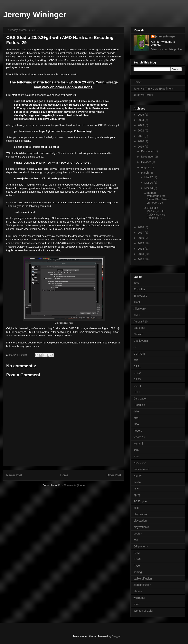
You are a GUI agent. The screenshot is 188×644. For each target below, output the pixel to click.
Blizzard (138, 334)
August (146, 167)
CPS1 (137, 366)
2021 (141, 136)
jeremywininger (165, 36)
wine (136, 604)
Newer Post (14, 475)
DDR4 (137, 386)
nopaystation (141, 469)
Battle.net (139, 328)
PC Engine (140, 501)
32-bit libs (139, 289)
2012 (141, 259)
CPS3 (137, 379)
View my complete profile (167, 49)
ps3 (136, 540)
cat (135, 347)
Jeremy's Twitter (143, 95)
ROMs (137, 559)
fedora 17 (139, 437)
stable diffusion (143, 579)
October (146, 162)
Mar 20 (149, 183)
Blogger (116, 636)
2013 (141, 254)
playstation (140, 521)
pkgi (136, 508)
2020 (141, 141)
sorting (138, 572)
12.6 (136, 283)
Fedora (138, 431)
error (136, 418)
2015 (141, 243)
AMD (137, 315)
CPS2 (137, 373)
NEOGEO (140, 463)
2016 (141, 238)
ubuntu (138, 591)
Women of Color (143, 611)
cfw (136, 360)
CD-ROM (139, 354)
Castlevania (141, 341)
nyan (136, 488)
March (145, 173)
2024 (141, 120)
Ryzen (137, 566)
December (148, 151)
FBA (136, 424)
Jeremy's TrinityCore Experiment (153, 89)
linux (136, 450)
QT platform (141, 546)
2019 (141, 147)
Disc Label (140, 399)
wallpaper (139, 598)
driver (137, 411)
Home (64, 475)
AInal (137, 302)
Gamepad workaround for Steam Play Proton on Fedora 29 (157, 198)
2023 (141, 125)
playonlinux (140, 514)
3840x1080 (140, 296)
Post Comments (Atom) (71, 485)
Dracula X (140, 405)
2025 (141, 115)
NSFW (138, 476)
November (148, 157)
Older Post (114, 475)
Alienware (140, 309)
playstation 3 (141, 527)
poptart (138, 533)
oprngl (137, 495)
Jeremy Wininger (35, 14)
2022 (141, 130)
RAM (137, 553)
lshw (136, 456)
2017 (141, 233)
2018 (141, 227)
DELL (137, 392)
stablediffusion (142, 585)
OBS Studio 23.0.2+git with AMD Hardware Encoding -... (155, 213)
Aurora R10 (141, 322)
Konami (138, 444)
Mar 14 (149, 188)
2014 (141, 249)
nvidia (137, 482)
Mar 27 (149, 177)
